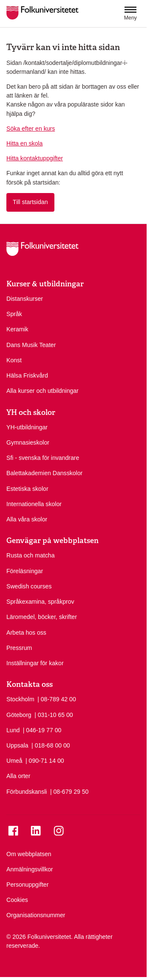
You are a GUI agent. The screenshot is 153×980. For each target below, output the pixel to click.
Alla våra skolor (27, 519)
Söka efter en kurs (31, 129)
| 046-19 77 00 (42, 730)
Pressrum (19, 648)
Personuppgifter (27, 885)
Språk (14, 314)
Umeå (14, 761)
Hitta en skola (24, 143)
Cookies (17, 900)
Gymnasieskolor (28, 442)
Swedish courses (29, 586)
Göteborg (19, 715)
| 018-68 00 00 (51, 745)
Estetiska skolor (27, 489)
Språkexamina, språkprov (40, 602)
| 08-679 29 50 (69, 791)
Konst (14, 360)
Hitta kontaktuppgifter (35, 158)
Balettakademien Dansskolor (44, 473)
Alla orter (18, 776)
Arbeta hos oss (26, 633)
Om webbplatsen (29, 854)
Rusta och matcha (30, 555)
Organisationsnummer (36, 915)
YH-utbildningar (27, 427)
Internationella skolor (34, 504)
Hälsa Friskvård (27, 375)
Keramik (17, 329)
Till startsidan (30, 202)
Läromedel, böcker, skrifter (42, 617)
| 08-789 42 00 (57, 699)
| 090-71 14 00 (45, 760)
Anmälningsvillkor (30, 869)
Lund (13, 730)
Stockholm (20, 699)
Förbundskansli (27, 792)
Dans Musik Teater (31, 345)
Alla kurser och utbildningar (42, 391)
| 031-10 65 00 (54, 714)
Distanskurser (25, 299)
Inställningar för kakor (35, 663)
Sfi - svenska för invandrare (43, 458)
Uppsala (17, 745)
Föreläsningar (25, 571)
